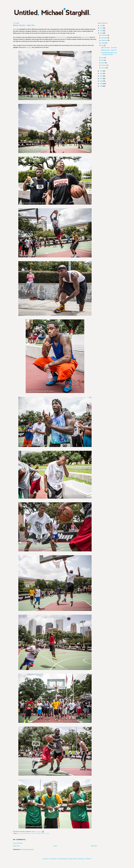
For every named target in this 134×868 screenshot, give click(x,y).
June (103, 58)
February (104, 65)
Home (55, 846)
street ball (41, 833)
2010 (101, 81)
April (103, 60)
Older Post (94, 846)
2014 (101, 71)
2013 (101, 73)
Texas (47, 833)
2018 (101, 26)
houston (34, 833)
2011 (101, 79)
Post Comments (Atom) (27, 849)
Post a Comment (18, 843)
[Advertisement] (67, 863)
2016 (101, 31)
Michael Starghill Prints (81, 859)
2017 (101, 28)
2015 (101, 33)
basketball (27, 833)
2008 (101, 86)
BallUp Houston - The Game (109, 48)
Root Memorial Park (61, 37)
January (104, 68)
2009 (101, 84)
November (104, 38)
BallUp (15, 29)
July (103, 45)
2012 (101, 76)
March (103, 63)
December (104, 35)
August (103, 43)
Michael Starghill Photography (56, 859)
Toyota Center (85, 37)
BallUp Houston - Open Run (24, 25)
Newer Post (16, 846)
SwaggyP (29, 47)
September (105, 40)
